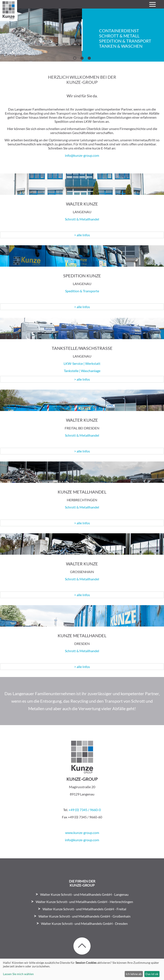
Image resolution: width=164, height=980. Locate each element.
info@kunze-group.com (82, 155)
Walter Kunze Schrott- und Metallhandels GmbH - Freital (84, 909)
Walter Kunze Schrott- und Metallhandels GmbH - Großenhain (84, 916)
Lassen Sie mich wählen (18, 974)
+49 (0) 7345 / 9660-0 (85, 810)
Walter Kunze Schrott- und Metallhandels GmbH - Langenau (84, 894)
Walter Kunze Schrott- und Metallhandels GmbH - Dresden (84, 923)
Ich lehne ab (134, 974)
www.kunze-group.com (82, 833)
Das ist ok (152, 974)
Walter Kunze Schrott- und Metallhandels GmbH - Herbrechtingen (84, 902)
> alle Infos (82, 235)
